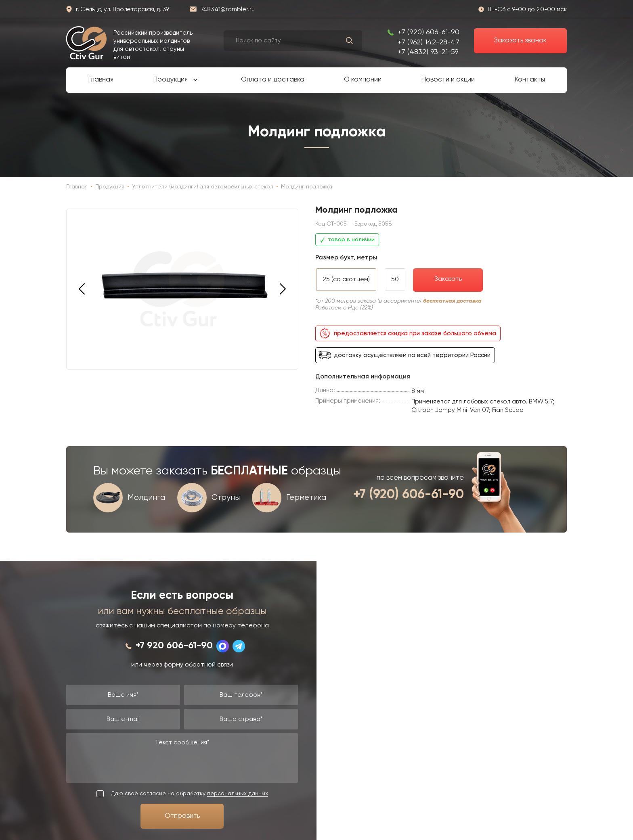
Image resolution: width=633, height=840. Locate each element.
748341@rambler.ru (228, 9)
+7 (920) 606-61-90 (429, 32)
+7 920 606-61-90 (174, 646)
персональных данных (238, 794)
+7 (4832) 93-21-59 (428, 52)
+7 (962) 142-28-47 (429, 42)
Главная (101, 80)
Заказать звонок (520, 41)
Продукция (170, 80)
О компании (363, 80)
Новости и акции (448, 80)
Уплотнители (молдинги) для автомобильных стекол (203, 187)
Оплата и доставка (273, 80)
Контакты (530, 80)
